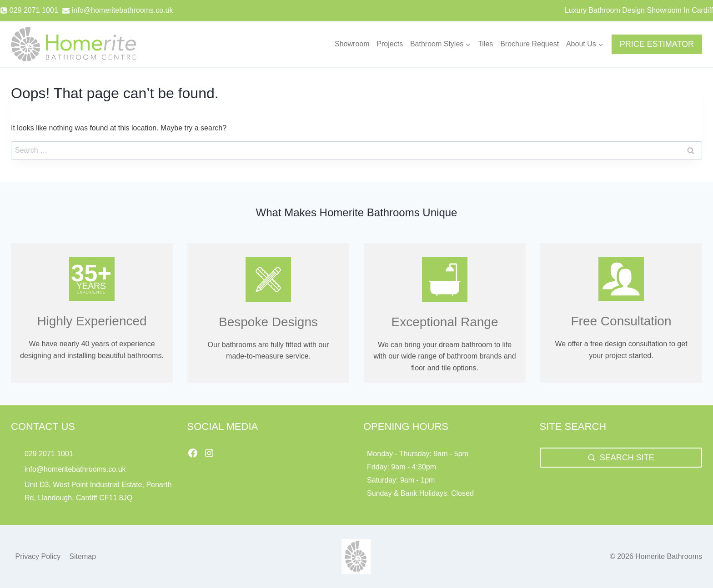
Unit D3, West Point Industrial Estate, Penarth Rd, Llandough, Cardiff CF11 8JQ (98, 491)
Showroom (352, 44)
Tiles (485, 44)
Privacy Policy (38, 556)
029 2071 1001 (49, 454)
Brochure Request (530, 44)
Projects (390, 44)
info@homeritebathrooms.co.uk (75, 469)
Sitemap (83, 556)
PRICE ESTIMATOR (657, 44)
